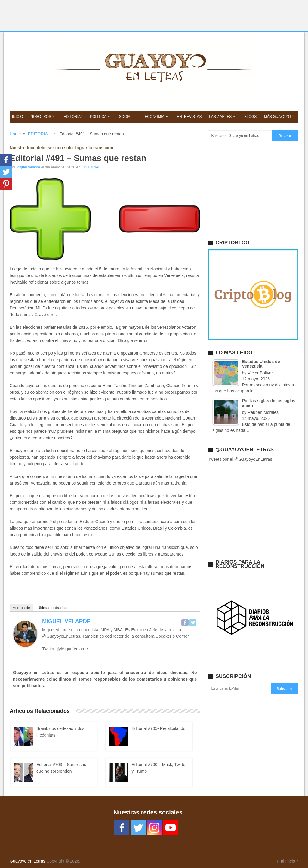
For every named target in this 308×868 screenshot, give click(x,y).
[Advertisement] (154, 16)
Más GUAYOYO (280, 116)
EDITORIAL (73, 117)
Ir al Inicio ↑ (288, 861)
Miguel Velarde (28, 167)
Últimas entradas (52, 608)
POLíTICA (100, 116)
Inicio (18, 117)
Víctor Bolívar (260, 373)
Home (15, 134)
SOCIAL (128, 116)
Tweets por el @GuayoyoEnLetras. (241, 459)
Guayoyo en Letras (27, 861)
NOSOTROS (43, 116)
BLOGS (250, 117)
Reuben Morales (263, 412)
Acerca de (22, 608)
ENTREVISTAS (189, 117)
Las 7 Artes (223, 116)
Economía (157, 116)
